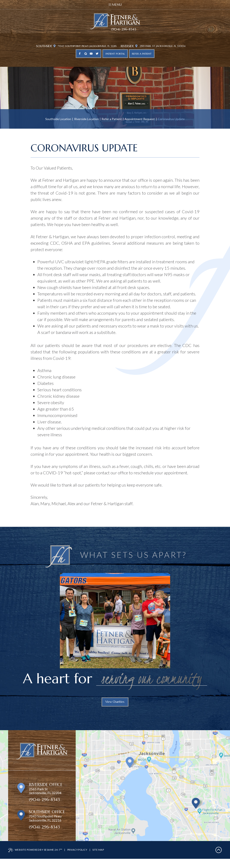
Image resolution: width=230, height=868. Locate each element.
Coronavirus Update (171, 119)
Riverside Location (86, 119)
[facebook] (80, 54)
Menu (115, 5)
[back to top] (219, 859)
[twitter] (97, 54)
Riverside (128, 47)
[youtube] (91, 54)
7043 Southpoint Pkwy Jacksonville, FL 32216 (83, 47)
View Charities (115, 703)
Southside (39, 47)
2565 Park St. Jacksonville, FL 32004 (163, 47)
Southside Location (58, 119)
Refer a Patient (112, 119)
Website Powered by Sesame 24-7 (36, 859)
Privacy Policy (79, 859)
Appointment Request (140, 119)
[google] (86, 54)
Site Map (101, 859)
